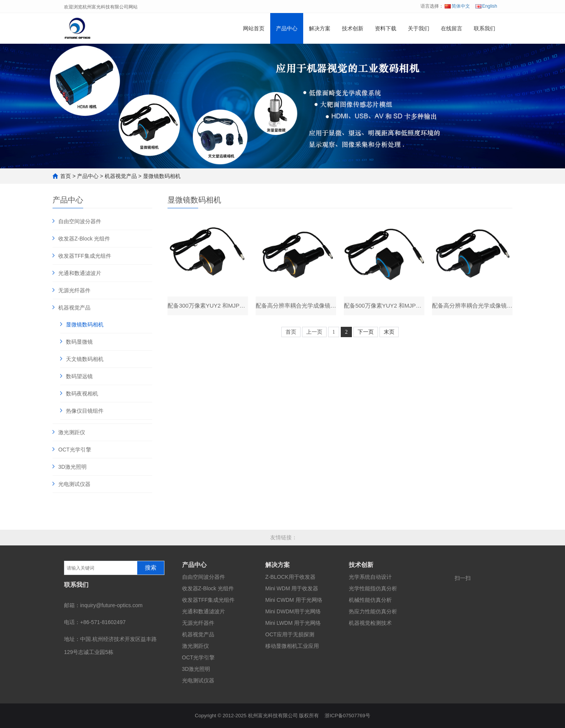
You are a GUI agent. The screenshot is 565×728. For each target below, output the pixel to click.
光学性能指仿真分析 (373, 588)
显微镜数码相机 (162, 176)
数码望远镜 (79, 376)
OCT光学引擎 (75, 450)
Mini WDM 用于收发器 (292, 588)
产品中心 (287, 28)
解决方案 (320, 28)
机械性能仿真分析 (370, 600)
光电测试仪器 (74, 484)
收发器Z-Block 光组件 (84, 239)
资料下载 (386, 28)
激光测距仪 (72, 432)
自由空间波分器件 (80, 221)
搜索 (151, 568)
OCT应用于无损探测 (290, 634)
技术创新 (353, 28)
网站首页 (254, 28)
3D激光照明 (72, 467)
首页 (66, 176)
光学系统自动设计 (370, 577)
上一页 (314, 332)
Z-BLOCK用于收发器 (290, 577)
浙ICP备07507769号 (347, 716)
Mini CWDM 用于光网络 (294, 600)
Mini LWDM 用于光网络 (293, 623)
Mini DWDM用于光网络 (293, 611)
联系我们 (485, 28)
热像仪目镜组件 (85, 411)
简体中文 (457, 6)
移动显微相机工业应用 (292, 646)
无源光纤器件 (74, 290)
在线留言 (452, 28)
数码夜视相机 (82, 394)
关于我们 (419, 28)
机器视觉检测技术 (370, 623)
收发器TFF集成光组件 (85, 256)
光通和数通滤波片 (80, 273)
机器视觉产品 (121, 176)
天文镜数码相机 (85, 359)
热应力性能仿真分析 (373, 611)
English (486, 6)
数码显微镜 (79, 342)
